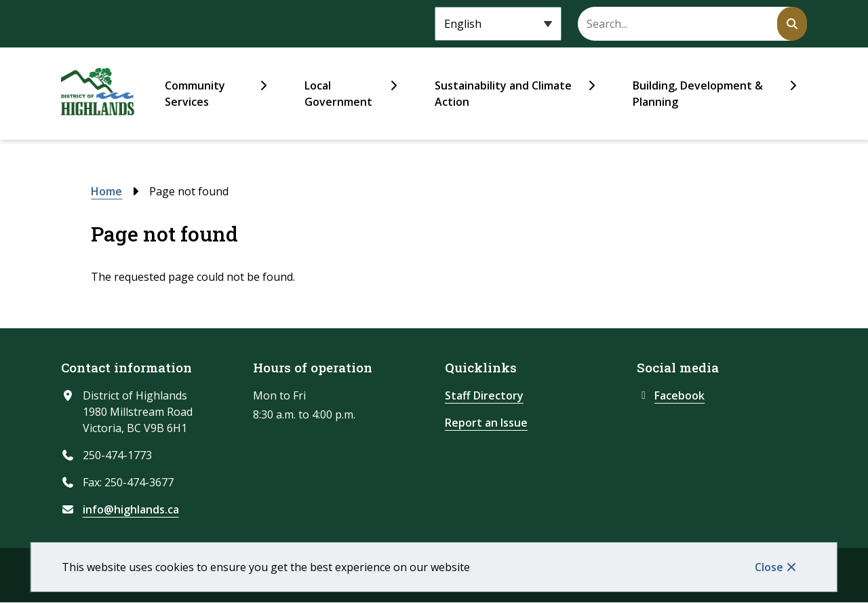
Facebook (671, 395)
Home (106, 191)
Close (769, 567)
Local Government (338, 94)
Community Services (195, 94)
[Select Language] (498, 24)
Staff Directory (484, 395)
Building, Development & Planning (698, 94)
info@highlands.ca (131, 509)
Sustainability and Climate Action (503, 94)
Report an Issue (486, 423)
